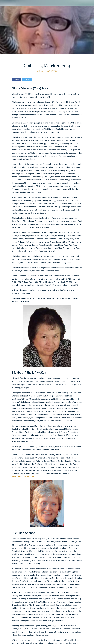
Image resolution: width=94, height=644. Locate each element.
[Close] (3, 3)
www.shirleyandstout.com (23, 476)
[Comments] (80, 80)
